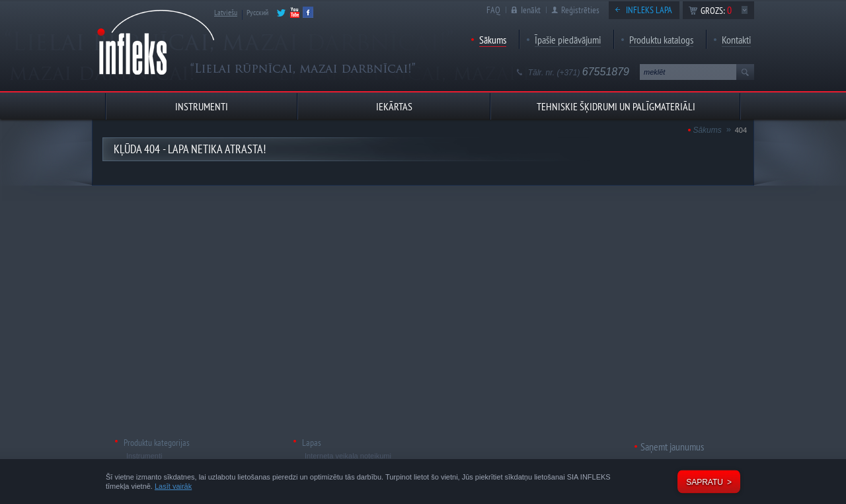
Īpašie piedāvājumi (568, 40)
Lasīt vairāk (173, 486)
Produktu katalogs (661, 40)
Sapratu (705, 482)
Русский (257, 12)
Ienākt (531, 10)
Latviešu (226, 12)
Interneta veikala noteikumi (348, 456)
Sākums (493, 40)
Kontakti (736, 40)
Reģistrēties (580, 10)
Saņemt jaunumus (672, 447)
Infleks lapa (649, 10)
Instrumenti (144, 456)
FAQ (493, 10)
